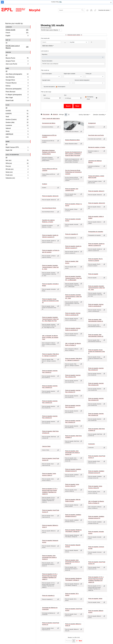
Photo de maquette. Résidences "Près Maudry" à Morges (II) (73, 531)
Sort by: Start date (84, 115)
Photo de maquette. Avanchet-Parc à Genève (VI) (73, 391)
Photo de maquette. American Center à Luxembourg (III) (73, 314)
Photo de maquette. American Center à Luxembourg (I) (73, 329)
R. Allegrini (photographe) (17, 95)
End (65, 95)
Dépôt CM (17, 150)
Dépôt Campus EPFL (17, 148)
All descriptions (61, 87)
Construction (91, 444)
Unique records (17, 30)
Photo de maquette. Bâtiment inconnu (96, 612)
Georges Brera (17, 80)
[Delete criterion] (92, 42)
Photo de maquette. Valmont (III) (97, 203)
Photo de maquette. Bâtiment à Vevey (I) (50, 526)
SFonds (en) (17, 169)
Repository (45, 54)
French (17, 33)
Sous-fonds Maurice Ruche (49, 208)
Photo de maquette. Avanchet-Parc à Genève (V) (73, 406)
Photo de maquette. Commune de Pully (96, 548)
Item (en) (17, 161)
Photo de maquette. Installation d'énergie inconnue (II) (73, 470)
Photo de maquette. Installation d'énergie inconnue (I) (73, 516)
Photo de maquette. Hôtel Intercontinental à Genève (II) (96, 336)
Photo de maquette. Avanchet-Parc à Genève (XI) (73, 421)
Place (8, 105)
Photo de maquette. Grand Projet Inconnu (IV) (97, 563)
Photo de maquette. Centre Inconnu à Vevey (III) (95, 487)
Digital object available (69, 74)
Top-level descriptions (49, 87)
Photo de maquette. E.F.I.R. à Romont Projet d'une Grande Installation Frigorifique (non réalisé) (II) (50, 491)
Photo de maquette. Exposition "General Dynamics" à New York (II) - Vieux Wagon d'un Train (50, 319)
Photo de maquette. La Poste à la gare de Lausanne (51, 251)
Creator (8, 52)
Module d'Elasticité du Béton (72, 140)
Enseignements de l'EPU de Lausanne (49, 136)
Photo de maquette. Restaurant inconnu (50, 541)
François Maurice (17, 83)
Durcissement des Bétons (49, 123)
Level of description (12, 155)
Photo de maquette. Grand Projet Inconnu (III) (51, 459)
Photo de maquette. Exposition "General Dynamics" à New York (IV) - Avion (73, 296)
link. (61, 2)
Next (80, 641)
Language (9, 27)
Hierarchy (54, 114)
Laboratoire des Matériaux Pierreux (95, 162)
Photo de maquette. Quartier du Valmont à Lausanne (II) (50, 236)
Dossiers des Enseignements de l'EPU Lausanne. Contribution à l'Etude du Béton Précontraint (73, 154)
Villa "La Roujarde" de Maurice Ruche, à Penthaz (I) (73, 344)
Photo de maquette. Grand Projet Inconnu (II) (51, 511)
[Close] (111, 2)
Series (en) (17, 172)
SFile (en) (17, 164)
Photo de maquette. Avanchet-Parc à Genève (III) (96, 414)
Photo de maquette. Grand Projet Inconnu (74, 610)
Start (44, 95)
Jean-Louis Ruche (17, 64)
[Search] (69, 10)
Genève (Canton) (17, 120)
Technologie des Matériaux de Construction (50, 609)
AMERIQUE (17, 134)
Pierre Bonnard (17, 92)
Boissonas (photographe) (17, 89)
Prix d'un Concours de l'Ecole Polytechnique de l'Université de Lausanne (73, 172)
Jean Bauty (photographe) (17, 74)
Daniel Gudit (17, 101)
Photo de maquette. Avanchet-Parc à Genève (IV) (50, 387)
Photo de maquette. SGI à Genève (72, 594)
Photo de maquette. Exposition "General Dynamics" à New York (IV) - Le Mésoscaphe (73, 278)
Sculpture (45, 184)
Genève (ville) (17, 123)
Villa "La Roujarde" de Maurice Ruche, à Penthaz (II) (96, 502)
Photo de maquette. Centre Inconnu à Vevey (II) (72, 485)
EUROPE (17, 114)
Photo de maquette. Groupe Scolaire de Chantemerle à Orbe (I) (96, 352)
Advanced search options (74, 35)
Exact (88, 99)
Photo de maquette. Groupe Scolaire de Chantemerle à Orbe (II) (50, 301)
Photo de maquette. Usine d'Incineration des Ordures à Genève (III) (72, 453)
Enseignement (92, 123)
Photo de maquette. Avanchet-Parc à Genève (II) (96, 369)
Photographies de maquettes (96, 232)
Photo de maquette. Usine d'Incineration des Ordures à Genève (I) (49, 557)
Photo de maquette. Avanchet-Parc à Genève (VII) (96, 399)
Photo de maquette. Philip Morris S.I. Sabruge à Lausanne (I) (74, 359)
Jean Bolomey (17, 77)
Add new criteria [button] (47, 46)
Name (7, 68)
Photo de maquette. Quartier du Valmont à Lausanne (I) (73, 247)
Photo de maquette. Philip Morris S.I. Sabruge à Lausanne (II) (50, 355)
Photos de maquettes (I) (48, 596)
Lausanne (17, 126)
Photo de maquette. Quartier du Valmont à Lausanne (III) (96, 245)
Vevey (17, 131)
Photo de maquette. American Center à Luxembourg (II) (96, 305)
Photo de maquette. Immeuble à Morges (50, 285)
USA (17, 137)
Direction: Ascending (99, 115)
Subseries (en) (17, 178)
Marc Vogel (17, 98)
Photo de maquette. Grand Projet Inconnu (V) (51, 624)
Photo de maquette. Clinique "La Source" (73, 205)
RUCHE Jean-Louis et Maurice (17, 47)
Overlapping (90, 97)
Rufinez (17, 86)
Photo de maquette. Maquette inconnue (73, 546)
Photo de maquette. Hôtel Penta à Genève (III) (50, 432)
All (6, 43)
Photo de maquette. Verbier (95, 599)
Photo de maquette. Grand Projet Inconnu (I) (97, 457)
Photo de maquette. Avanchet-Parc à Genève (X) (50, 417)
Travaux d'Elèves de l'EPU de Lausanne (50, 170)
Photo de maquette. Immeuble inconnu (73, 220)
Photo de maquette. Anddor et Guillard (96, 217)
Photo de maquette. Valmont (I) (96, 191)
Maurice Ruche (17, 58)
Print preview (45, 114)
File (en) (17, 166)
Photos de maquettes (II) (71, 234)
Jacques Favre (17, 61)
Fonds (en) (17, 175)
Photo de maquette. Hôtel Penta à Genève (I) (73, 437)
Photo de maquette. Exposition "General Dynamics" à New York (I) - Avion (50, 267)
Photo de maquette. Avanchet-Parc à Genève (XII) (96, 384)
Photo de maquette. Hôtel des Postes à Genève (73, 500)
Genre (8, 141)
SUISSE (17, 111)
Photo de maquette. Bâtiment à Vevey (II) (73, 625)
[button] (91, 10)
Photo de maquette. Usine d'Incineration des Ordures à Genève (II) (72, 562)
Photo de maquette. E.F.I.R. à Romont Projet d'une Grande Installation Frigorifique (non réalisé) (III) (96, 580)
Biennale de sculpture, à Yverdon (97, 147)
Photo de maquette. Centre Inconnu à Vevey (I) (49, 474)
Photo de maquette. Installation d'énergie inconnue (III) (96, 472)
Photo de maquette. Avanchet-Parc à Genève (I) (50, 372)
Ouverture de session (104, 10)
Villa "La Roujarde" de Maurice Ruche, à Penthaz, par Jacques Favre (50, 337)
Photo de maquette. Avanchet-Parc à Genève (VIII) (73, 376)
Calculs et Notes (46, 446)
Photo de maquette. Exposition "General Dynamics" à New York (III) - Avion (96, 288)
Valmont (17, 129)
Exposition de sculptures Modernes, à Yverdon (48, 221)
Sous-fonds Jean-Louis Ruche (96, 135)
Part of (8, 40)
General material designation (82, 80)
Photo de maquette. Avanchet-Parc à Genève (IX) (50, 402)
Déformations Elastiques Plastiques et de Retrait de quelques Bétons (49, 152)
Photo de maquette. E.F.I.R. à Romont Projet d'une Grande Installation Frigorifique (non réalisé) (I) (50, 577)
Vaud (17, 117)
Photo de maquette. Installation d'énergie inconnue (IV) (96, 517)
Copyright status (46, 80)
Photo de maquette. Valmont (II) (50, 196)
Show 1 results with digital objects (50, 118)
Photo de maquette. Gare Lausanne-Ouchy (72, 190)
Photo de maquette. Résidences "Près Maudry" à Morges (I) (73, 579)
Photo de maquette (93, 274)
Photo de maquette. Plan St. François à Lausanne (95, 260)
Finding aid (89, 74)
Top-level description (47, 61)
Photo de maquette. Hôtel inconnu (72, 262)
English (17, 36)
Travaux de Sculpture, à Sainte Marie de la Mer (96, 177)
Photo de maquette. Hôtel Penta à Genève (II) (96, 430)
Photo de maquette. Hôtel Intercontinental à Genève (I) (96, 320)
